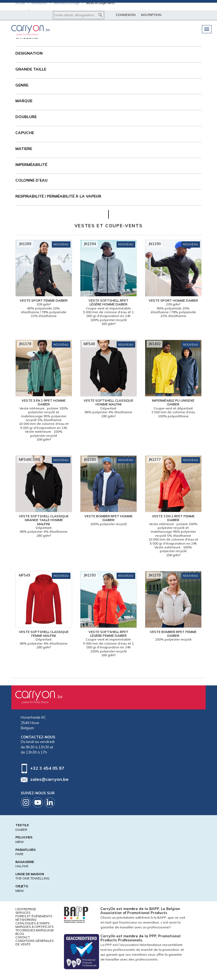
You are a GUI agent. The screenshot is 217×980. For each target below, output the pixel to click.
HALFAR (22, 866)
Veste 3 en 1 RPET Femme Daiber (173, 518)
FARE (19, 854)
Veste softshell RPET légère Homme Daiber (109, 302)
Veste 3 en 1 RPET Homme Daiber (44, 402)
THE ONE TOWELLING (32, 878)
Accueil (20, 3)
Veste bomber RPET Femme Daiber (173, 634)
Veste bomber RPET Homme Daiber (109, 518)
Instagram (26, 802)
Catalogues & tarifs (32, 923)
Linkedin (50, 802)
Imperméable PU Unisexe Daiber (173, 402)
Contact (23, 937)
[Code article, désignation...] (79, 15)
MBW (20, 842)
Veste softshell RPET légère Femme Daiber (109, 634)
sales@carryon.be (49, 779)
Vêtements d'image (66, 3)
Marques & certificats (34, 927)
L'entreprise (26, 909)
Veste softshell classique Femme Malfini (44, 634)
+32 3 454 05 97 (47, 768)
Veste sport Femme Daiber (44, 300)
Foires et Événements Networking (34, 918)
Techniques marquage (35, 930)
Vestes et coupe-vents (100, 3)
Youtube (38, 802)
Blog (20, 934)
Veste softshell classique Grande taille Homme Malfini (44, 520)
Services (23, 913)
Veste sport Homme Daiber (173, 300)
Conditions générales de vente (34, 943)
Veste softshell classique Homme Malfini (109, 402)
